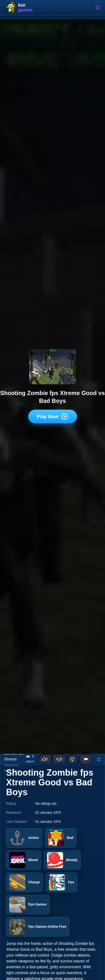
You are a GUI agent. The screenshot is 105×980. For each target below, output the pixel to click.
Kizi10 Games (27, 8)
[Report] (86, 759)
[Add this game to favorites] (73, 759)
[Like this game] (45, 759)
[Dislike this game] (59, 759)
